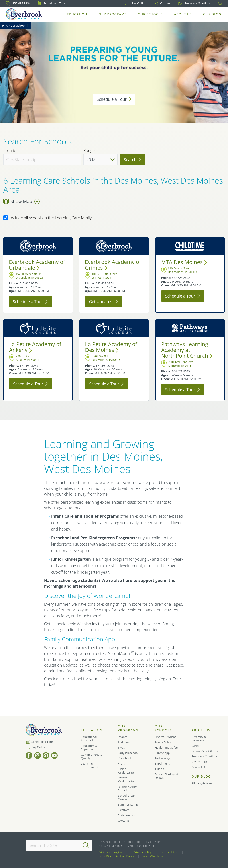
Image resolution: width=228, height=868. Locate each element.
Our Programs (113, 14)
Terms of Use (169, 852)
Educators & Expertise (89, 747)
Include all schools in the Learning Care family (47, 218)
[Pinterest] (46, 755)
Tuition (159, 769)
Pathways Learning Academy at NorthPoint (187, 350)
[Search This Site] (59, 845)
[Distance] (101, 160)
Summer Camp (128, 804)
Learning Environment (90, 765)
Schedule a (114, 99)
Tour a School (164, 742)
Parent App (162, 753)
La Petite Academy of (35, 347)
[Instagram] (37, 755)
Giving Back (199, 762)
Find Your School (14, 25)
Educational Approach (89, 739)
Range (89, 151)
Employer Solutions (194, 3)
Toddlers (124, 742)
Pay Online (39, 747)
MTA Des (184, 262)
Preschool (124, 758)
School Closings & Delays (167, 776)
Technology (162, 758)
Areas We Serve (153, 856)
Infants (122, 737)
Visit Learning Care (112, 852)
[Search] (86, 845)
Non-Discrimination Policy (117, 856)
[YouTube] (54, 755)
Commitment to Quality (92, 756)
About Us (183, 14)
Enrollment (162, 763)
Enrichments (126, 815)
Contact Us (199, 767)
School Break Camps (127, 797)
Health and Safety (167, 747)
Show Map (21, 201)
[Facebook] (29, 755)
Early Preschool (128, 753)
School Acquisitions (205, 751)
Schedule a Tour (51, 3)
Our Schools (151, 14)
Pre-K (121, 763)
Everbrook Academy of (37, 265)
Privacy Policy (142, 852)
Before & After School (127, 788)
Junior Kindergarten (127, 771)
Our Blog (212, 14)
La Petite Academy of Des (111, 347)
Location (11, 151)
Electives (124, 810)
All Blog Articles (202, 783)
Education (78, 14)
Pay (136, 3)
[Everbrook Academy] (24, 14)
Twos (121, 747)
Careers (162, 3)
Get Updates (103, 302)
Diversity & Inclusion (199, 739)
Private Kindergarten (127, 780)
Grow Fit (123, 821)
